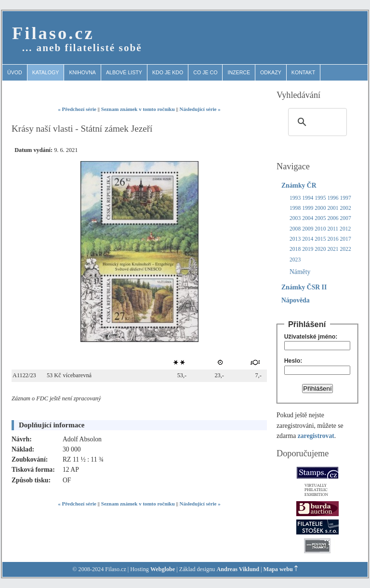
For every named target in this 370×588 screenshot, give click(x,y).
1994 (308, 198)
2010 (320, 229)
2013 (295, 239)
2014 (308, 239)
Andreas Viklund (238, 569)
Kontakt (303, 72)
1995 (320, 198)
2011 (333, 229)
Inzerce (239, 72)
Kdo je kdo (168, 72)
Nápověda (296, 300)
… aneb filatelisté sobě (82, 48)
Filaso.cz (53, 33)
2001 (333, 208)
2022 (346, 249)
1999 (308, 208)
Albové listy (124, 72)
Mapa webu (278, 569)
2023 (295, 260)
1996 (333, 198)
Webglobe (163, 569)
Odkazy (271, 72)
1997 (346, 198)
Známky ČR (299, 185)
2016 (333, 239)
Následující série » (200, 109)
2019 (308, 249)
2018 (295, 249)
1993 (295, 198)
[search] (316, 122)
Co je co (205, 72)
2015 (320, 239)
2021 (333, 249)
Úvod (15, 72)
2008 (295, 229)
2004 (308, 218)
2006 (333, 218)
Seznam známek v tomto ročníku (138, 109)
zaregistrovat (316, 436)
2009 (308, 229)
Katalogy (46, 72)
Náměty (300, 272)
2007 (346, 218)
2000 (320, 208)
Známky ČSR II (304, 287)
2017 (346, 239)
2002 (346, 208)
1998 (295, 208)
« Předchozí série (77, 109)
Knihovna (82, 72)
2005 (320, 218)
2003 (295, 218)
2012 (345, 229)
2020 (320, 249)
